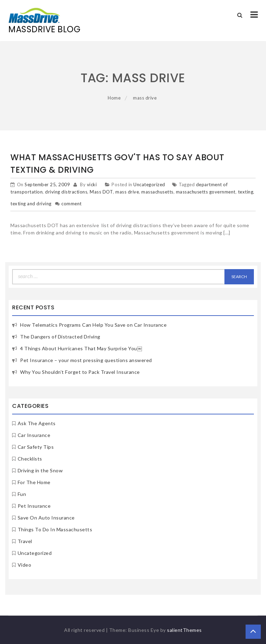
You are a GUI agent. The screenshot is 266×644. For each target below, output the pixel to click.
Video (25, 565)
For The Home (34, 482)
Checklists (30, 459)
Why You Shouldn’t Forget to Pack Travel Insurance (80, 372)
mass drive (127, 192)
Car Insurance (34, 435)
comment (72, 204)
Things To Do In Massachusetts (55, 529)
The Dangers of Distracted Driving (60, 337)
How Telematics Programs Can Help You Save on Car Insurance (93, 325)
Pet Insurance (34, 506)
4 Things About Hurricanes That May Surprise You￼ (81, 348)
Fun (22, 494)
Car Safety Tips (36, 447)
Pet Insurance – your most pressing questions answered (86, 360)
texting (246, 192)
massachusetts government (206, 192)
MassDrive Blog (44, 29)
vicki (92, 184)
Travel (25, 541)
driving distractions (66, 192)
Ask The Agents (37, 423)
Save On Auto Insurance (46, 518)
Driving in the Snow (40, 470)
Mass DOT (101, 192)
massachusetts (157, 192)
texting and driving (31, 204)
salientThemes (184, 630)
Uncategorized (149, 184)
